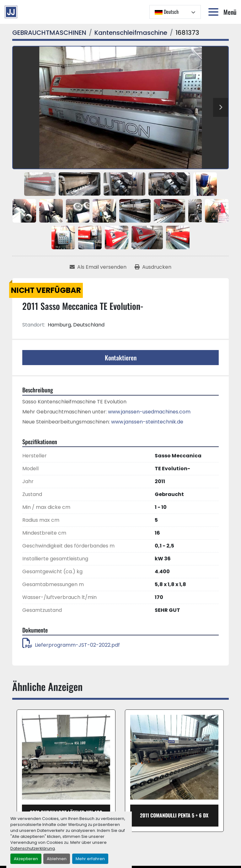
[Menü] (215, 12)
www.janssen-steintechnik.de (147, 422)
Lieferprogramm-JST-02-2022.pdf (71, 645)
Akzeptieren (26, 859)
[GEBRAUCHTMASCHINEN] (49, 33)
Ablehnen (57, 859)
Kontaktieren (121, 358)
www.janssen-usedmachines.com (149, 412)
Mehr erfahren (90, 859)
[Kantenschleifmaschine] (131, 33)
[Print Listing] (153, 267)
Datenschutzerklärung (33, 848)
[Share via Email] (98, 267)
